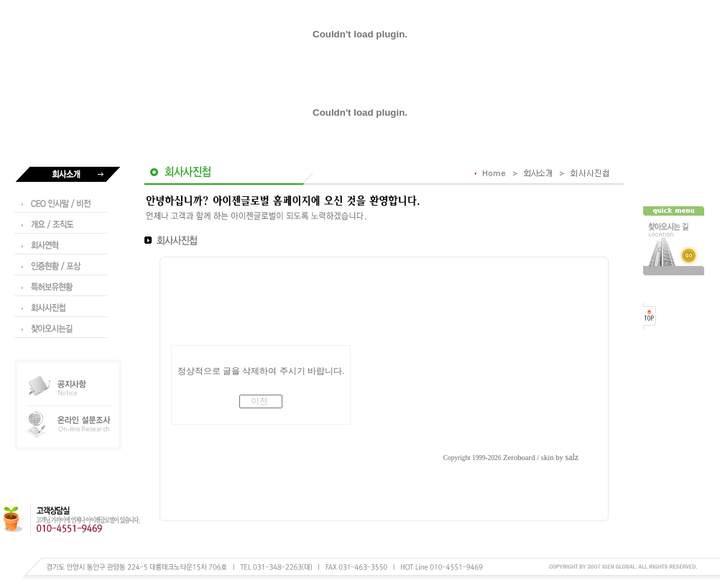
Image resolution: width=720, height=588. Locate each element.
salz (572, 457)
